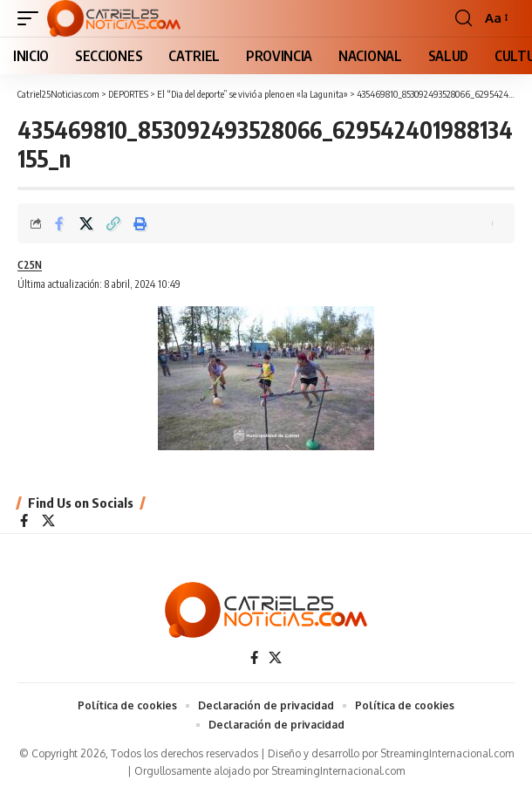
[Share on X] (86, 223)
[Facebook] (24, 522)
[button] (32, 18)
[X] (48, 522)
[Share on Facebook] (59, 223)
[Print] (140, 223)
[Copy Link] (113, 223)
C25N (30, 265)
